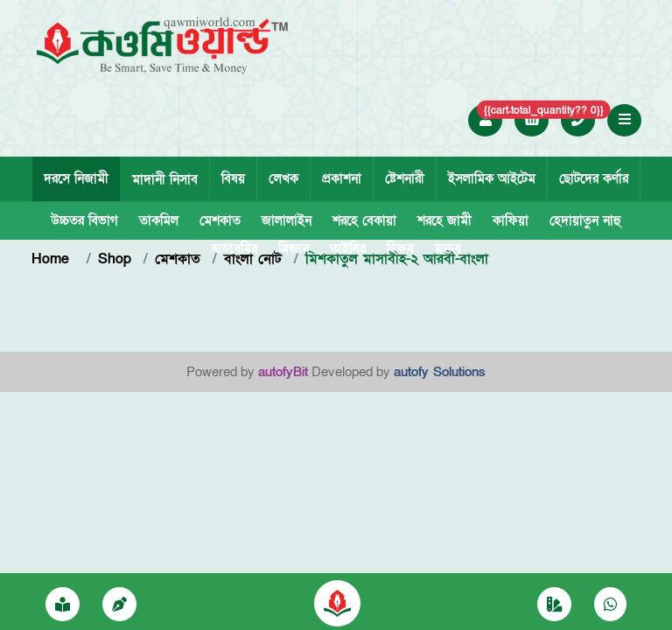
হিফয (400, 248)
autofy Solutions (440, 372)
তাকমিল (159, 220)
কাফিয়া (511, 220)
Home (53, 259)
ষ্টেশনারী (405, 178)
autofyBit (283, 372)
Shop (115, 259)
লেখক (283, 178)
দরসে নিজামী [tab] (76, 178)
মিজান (294, 248)
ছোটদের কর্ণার (594, 178)
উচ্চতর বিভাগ (84, 220)
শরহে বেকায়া (364, 220)
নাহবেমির (234, 248)
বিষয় (233, 178)
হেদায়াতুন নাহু (585, 220)
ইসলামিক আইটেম (492, 178)
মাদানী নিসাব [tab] (165, 179)
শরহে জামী (444, 220)
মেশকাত (220, 220)
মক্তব (448, 248)
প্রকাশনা (342, 178)
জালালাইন (287, 220)
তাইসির (348, 248)
